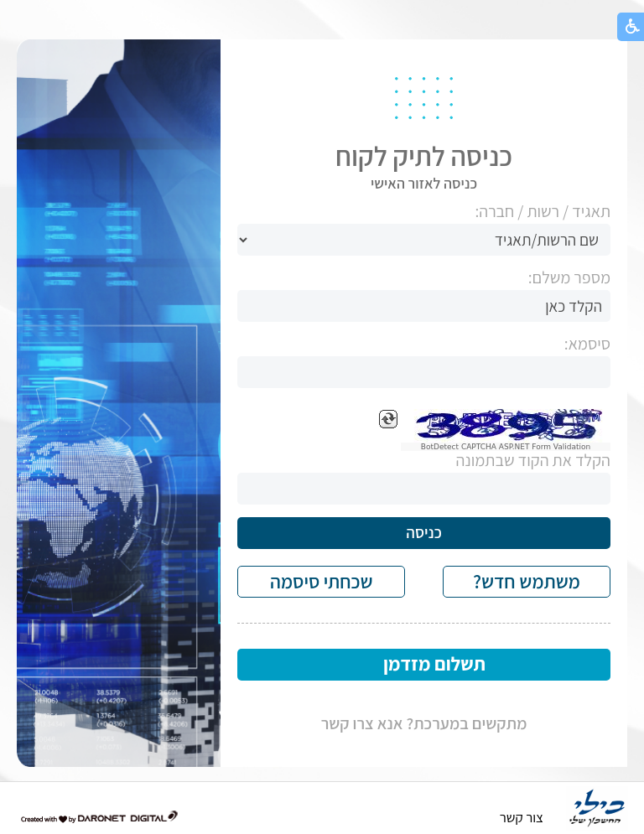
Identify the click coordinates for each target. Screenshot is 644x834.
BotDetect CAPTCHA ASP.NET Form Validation (506, 447)
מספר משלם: (569, 278)
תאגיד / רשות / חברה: (543, 212)
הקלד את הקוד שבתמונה (533, 461)
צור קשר (522, 818)
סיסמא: (587, 344)
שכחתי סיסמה (322, 582)
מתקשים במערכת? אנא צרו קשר (424, 724)
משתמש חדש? (527, 582)
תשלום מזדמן (434, 664)
